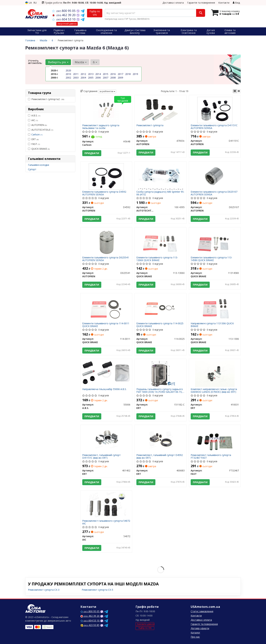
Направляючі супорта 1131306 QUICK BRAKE (212, 325)
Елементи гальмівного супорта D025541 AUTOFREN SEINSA (106, 259)
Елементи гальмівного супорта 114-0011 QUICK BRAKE (106, 325)
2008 (113, 78)
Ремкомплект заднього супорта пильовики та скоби (101, 127)
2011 (76, 74)
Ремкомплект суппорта (150, 125)
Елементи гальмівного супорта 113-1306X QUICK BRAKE (157, 259)
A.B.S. (34, 115)
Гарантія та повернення (201, 3)
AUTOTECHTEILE (41, 130)
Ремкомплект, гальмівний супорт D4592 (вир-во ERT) (160, 456)
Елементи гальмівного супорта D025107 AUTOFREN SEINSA (214, 193)
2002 (68, 78)
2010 (68, 74)
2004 (83, 78)
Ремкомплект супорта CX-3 (44, 590)
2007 (106, 78)
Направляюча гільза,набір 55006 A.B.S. (104, 389)
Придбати (92, 153)
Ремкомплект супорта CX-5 (97, 590)
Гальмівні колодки (39, 165)
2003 (76, 78)
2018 (128, 74)
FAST (34, 144)
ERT (33, 139)
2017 (120, 74)
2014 (98, 74)
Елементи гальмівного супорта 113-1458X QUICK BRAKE (211, 259)
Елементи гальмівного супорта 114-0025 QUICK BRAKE (160, 325)
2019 (135, 74)
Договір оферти (200, 628)
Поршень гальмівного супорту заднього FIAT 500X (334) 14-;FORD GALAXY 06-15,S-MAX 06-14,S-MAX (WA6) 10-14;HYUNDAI (160, 390)
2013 (91, 74)
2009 (120, 78)
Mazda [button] (81, 62)
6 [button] (95, 62)
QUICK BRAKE (39, 149)
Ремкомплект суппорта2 (46, 99)
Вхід (236, 3)
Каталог (195, 633)
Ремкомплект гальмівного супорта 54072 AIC (106, 522)
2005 (91, 78)
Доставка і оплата (173, 3)
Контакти (224, 3)
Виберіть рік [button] (58, 62)
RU (35, 3)
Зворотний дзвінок (67, 24)
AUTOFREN (37, 125)
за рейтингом (107, 91)
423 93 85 (90, 625)
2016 (113, 74)
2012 (83, 74)
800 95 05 (64, 11)
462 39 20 (64, 15)
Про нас (195, 637)
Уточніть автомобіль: (35, 62)
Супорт (32, 169)
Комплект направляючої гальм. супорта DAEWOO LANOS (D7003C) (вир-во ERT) (214, 390)
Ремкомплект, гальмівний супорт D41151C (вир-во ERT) (101, 456)
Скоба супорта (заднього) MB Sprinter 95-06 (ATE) (160, 193)
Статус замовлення (202, 611)
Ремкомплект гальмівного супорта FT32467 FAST (211, 456)
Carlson (37, 134)
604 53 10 (64, 19)
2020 (68, 70)
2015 (106, 74)
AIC (33, 120)
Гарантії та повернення (204, 624)
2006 (98, 78)
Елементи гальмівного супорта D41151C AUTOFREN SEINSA (214, 127)
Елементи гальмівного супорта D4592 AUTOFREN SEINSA (104, 193)
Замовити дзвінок (145, 624)
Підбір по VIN (95, 13)
